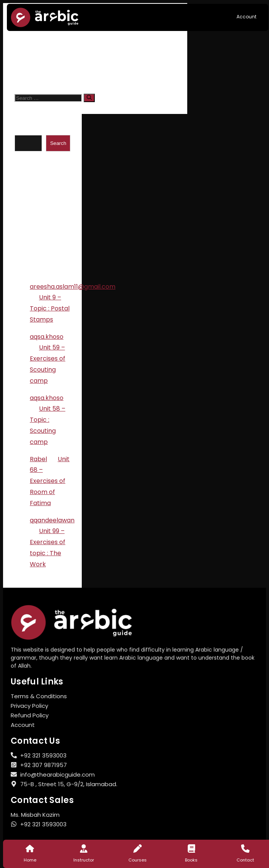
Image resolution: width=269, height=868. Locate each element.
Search (25, 130)
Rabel (38, 459)
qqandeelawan (52, 520)
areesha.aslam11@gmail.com (73, 287)
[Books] (191, 848)
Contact (245, 860)
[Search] (89, 98)
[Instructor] (84, 848)
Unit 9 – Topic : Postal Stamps (50, 308)
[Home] (30, 848)
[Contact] (245, 848)
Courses (138, 860)
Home (30, 860)
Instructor (84, 860)
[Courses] (138, 848)
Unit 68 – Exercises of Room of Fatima (50, 481)
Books (191, 860)
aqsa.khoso (47, 337)
